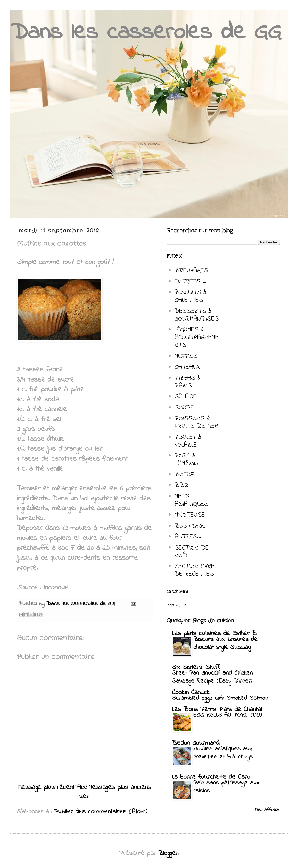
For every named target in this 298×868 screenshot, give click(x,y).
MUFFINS (186, 356)
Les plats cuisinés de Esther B (214, 634)
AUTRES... (188, 537)
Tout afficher (267, 810)
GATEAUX (187, 367)
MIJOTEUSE (190, 515)
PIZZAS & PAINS (188, 382)
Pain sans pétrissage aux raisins (226, 787)
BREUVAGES (191, 271)
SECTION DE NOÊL (192, 552)
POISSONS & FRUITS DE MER (196, 422)
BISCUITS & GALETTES (191, 296)
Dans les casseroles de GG (146, 33)
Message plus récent (46, 787)
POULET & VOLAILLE (188, 441)
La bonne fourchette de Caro (211, 777)
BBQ (182, 485)
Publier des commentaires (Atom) (101, 812)
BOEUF (184, 475)
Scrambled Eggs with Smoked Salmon (220, 698)
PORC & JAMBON (186, 460)
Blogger (168, 853)
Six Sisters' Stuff (196, 667)
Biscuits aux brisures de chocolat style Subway (225, 643)
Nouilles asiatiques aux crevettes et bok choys (223, 753)
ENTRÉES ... (191, 282)
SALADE (186, 397)
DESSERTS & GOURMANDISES (197, 315)
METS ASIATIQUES (191, 500)
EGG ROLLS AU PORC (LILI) (227, 715)
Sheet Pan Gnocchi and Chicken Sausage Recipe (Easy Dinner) (212, 677)
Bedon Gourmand (196, 743)
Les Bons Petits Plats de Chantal (217, 710)
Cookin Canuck (191, 693)
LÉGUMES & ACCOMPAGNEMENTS (197, 338)
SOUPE (184, 408)
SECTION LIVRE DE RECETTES (194, 570)
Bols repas (190, 526)
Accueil (83, 792)
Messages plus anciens (120, 787)
